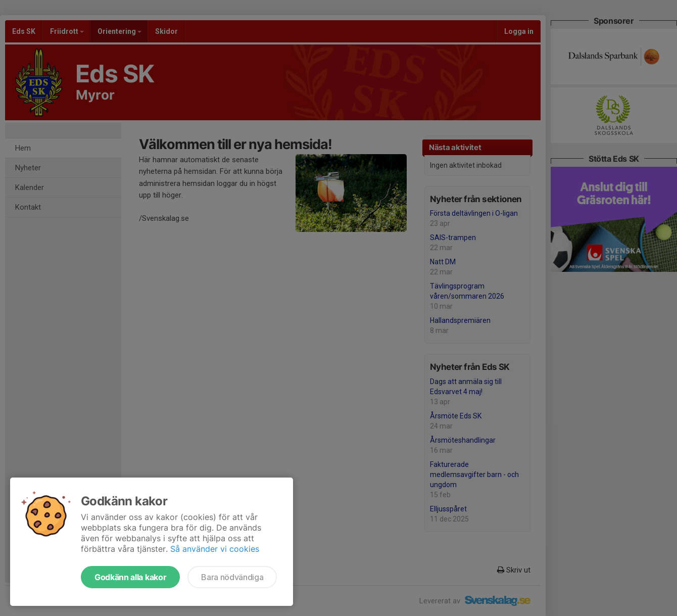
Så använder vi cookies (215, 549)
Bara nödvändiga (232, 577)
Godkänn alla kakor (130, 577)
